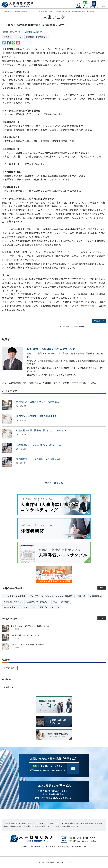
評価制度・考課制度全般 (37, 37)
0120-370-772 (50, 766)
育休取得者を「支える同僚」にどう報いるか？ (40, 459)
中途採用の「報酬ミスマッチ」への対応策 (38, 402)
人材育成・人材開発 (13, 602)
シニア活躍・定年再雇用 (14, 596)
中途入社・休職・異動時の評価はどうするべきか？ (42, 430)
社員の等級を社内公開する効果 (71, 327)
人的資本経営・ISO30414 (37, 602)
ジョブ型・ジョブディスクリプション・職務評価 (51, 596)
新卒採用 (65, 602)
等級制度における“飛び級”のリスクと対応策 (39, 445)
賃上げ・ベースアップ (49, 607)
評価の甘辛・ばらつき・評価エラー (19, 607)
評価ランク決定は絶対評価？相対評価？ (36, 416)
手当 (55, 602)
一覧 (102, 588)
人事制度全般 (96, 596)
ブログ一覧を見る (54, 483)
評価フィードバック (13, 37)
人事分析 (81, 596)
